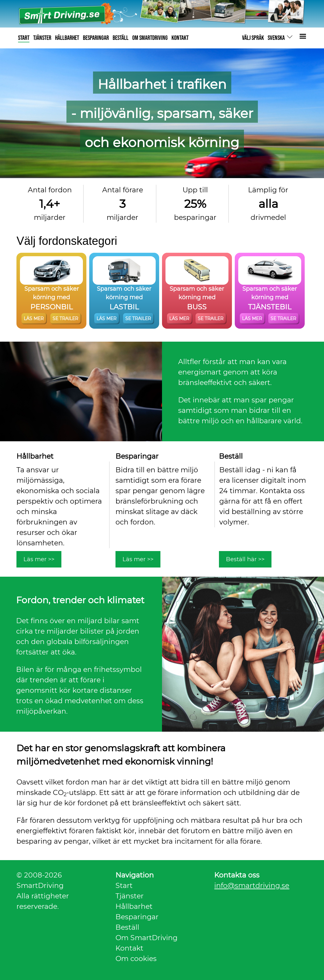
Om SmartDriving (146, 938)
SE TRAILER (65, 319)
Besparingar (137, 917)
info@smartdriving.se (252, 886)
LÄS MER (34, 319)
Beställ (127, 927)
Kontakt (129, 948)
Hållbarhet (134, 906)
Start (124, 886)
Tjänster (130, 896)
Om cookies (136, 959)
